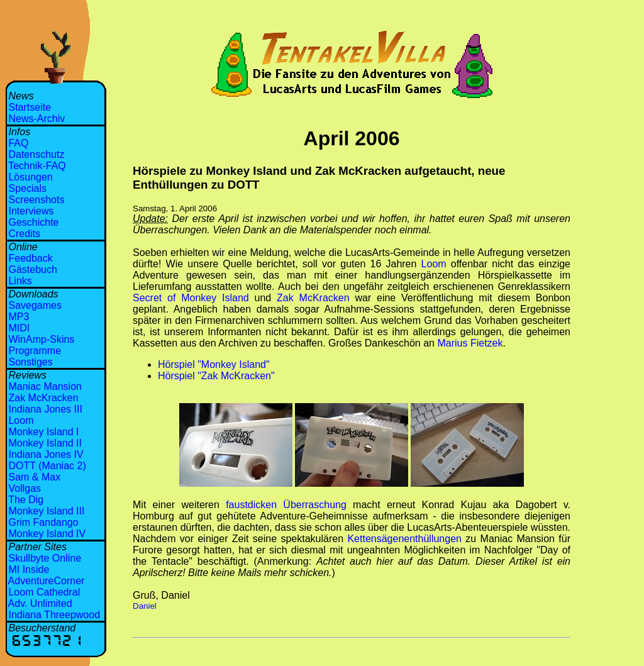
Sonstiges (30, 362)
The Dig (26, 500)
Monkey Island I (43, 432)
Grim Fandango (43, 522)
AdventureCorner (47, 581)
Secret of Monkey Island (191, 298)
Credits (24, 234)
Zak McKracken (43, 398)
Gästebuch (32, 269)
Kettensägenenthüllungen (404, 539)
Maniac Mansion (45, 386)
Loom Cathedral (44, 592)
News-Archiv (36, 119)
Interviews (31, 211)
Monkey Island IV (47, 534)
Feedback (30, 258)
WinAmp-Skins (41, 339)
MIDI (19, 328)
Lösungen (30, 177)
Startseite (30, 107)
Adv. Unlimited (40, 603)
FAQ (18, 143)
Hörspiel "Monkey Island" (214, 364)
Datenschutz (36, 154)
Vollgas (25, 488)
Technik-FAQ (37, 166)
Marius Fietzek (470, 343)
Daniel (145, 606)
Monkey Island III (46, 511)
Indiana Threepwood (54, 615)
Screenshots (36, 200)
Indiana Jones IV (46, 454)
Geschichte (33, 222)
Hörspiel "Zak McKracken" (216, 376)
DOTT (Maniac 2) (47, 466)
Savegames (35, 305)
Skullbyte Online (45, 558)
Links (20, 281)
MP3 (19, 317)
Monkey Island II (45, 443)
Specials (27, 188)
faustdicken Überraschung (286, 505)
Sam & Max (34, 477)
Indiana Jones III (45, 409)
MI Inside (29, 569)
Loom (21, 420)
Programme (35, 351)
